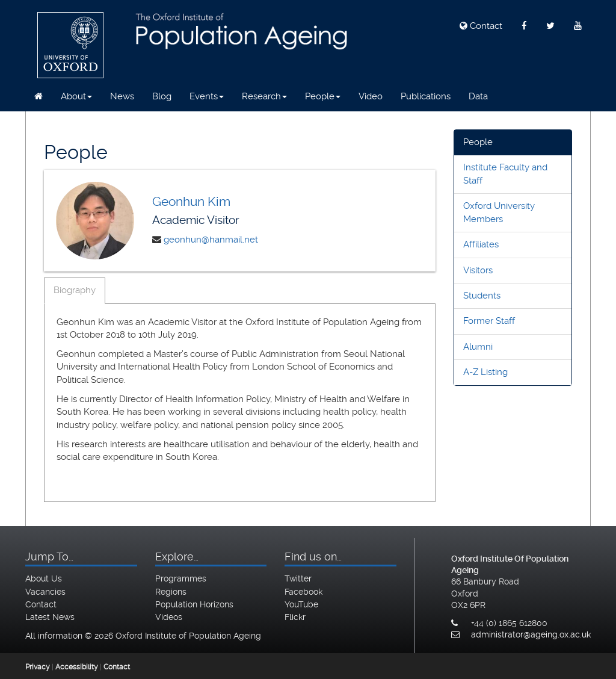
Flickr (295, 617)
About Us (44, 578)
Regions (171, 592)
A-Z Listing (485, 372)
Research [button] (264, 96)
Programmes (181, 578)
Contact (481, 26)
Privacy (38, 667)
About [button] (76, 96)
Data (478, 96)
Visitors (478, 270)
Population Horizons (194, 604)
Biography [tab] (75, 290)
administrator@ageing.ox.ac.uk (531, 634)
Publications (426, 96)
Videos (169, 617)
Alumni (478, 347)
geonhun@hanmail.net (211, 240)
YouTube (301, 604)
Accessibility (77, 667)
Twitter (298, 578)
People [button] (323, 96)
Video (371, 96)
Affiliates (481, 244)
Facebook (303, 592)
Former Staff (489, 321)
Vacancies (45, 592)
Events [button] (207, 96)
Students (482, 296)
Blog (162, 96)
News (122, 96)
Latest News (50, 617)
